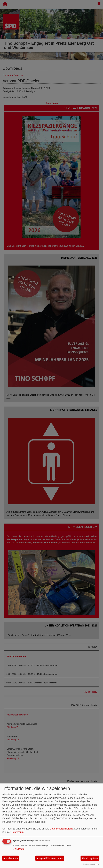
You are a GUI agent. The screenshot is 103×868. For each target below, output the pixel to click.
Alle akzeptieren (90, 858)
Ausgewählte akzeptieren (50, 858)
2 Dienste (19, 849)
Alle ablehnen (11, 858)
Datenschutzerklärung (61, 829)
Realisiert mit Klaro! (91, 864)
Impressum (18, 832)
